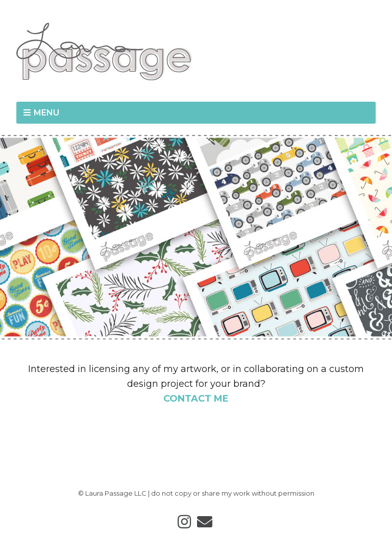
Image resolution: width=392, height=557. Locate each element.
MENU (46, 113)
